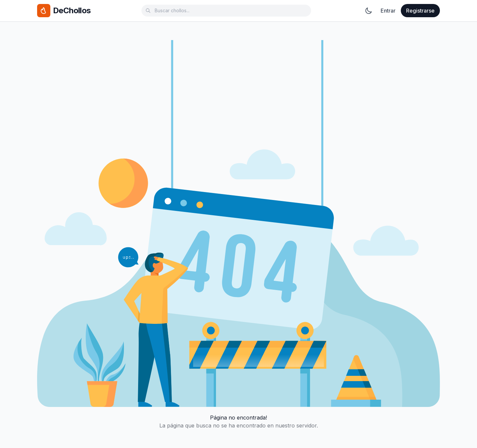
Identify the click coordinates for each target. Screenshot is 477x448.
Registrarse (420, 11)
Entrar (388, 11)
